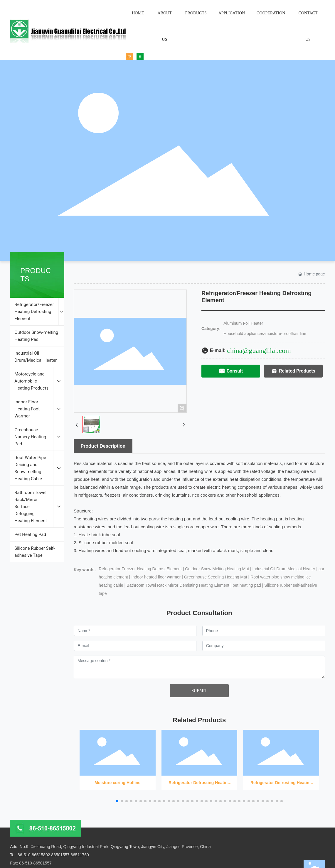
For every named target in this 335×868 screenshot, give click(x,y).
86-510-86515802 (34, 855)
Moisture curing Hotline (118, 758)
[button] (117, 801)
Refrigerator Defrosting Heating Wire (200, 758)
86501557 (60, 855)
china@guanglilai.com (259, 351)
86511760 (80, 855)
